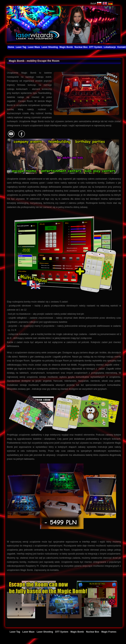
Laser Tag (15, 632)
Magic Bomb (77, 632)
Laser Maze (28, 632)
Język (93, 3)
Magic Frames (109, 632)
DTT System (62, 632)
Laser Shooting (45, 632)
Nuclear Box (93, 632)
